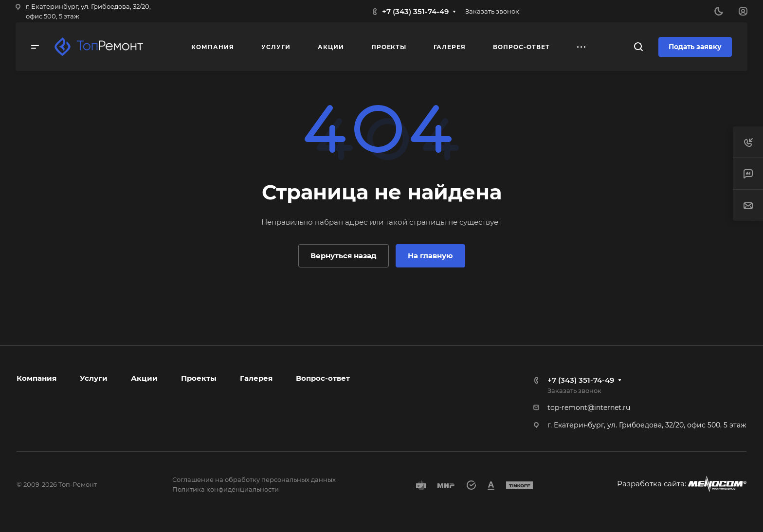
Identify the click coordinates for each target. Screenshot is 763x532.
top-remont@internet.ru (589, 408)
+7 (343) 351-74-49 (415, 11)
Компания (36, 378)
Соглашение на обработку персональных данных (254, 479)
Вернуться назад (344, 256)
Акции (144, 378)
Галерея (256, 378)
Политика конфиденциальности (226, 489)
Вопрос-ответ (323, 378)
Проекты (199, 378)
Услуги (94, 378)
